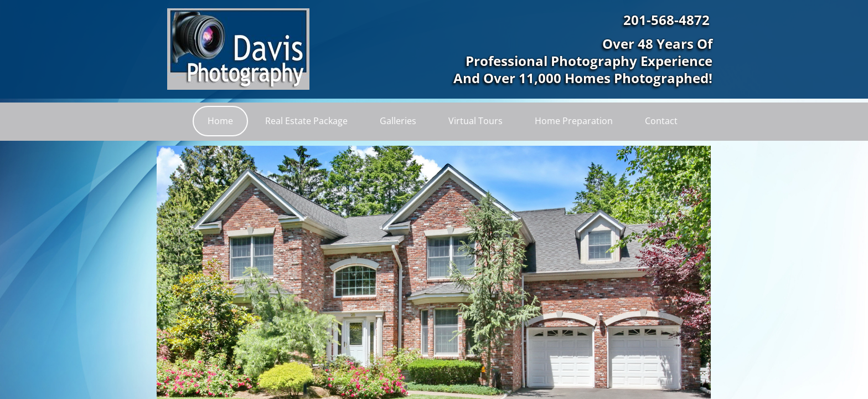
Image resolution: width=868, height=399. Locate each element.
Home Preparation (574, 121)
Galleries (398, 121)
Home (220, 121)
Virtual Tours (476, 121)
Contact (661, 121)
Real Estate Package (306, 121)
